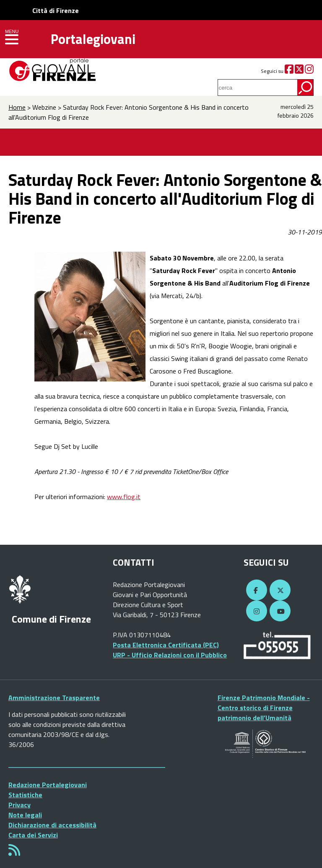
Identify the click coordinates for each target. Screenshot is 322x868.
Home (17, 107)
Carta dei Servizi (33, 835)
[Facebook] (289, 71)
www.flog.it (124, 497)
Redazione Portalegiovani (48, 785)
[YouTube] (279, 611)
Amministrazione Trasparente (54, 698)
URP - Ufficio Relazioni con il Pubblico (170, 655)
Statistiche (25, 795)
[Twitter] (299, 71)
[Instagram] (309, 71)
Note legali (25, 815)
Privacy (19, 805)
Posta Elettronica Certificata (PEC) (166, 645)
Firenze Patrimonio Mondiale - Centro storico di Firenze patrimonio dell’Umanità (264, 708)
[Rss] (14, 853)
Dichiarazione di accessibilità (52, 825)
